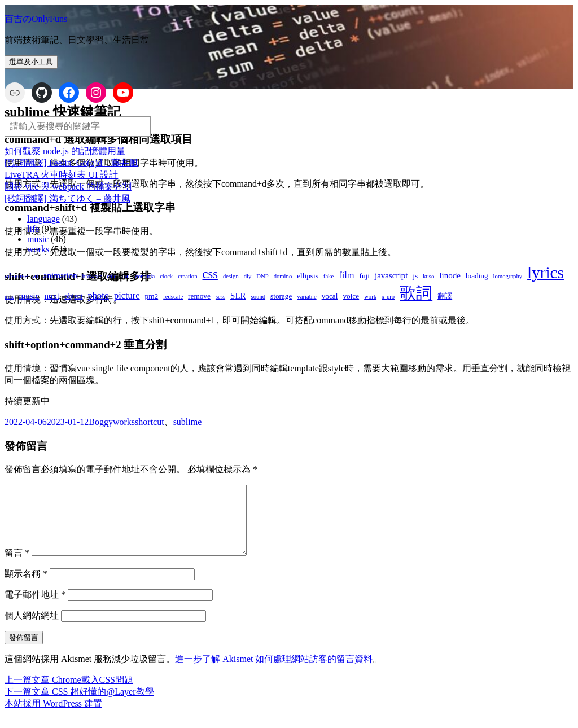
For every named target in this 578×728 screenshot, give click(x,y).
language (43, 219)
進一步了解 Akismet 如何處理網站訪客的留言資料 (274, 672)
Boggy (101, 422)
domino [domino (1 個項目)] (283, 276)
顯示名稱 (26, 587)
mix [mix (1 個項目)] (9, 297)
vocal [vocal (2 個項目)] (330, 296)
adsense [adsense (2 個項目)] (16, 276)
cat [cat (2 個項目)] (126, 276)
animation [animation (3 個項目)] (60, 275)
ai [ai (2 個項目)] (36, 276)
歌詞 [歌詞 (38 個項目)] (416, 293)
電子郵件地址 (35, 608)
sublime (188, 422)
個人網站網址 (32, 629)
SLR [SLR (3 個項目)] (238, 296)
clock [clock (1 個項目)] (166, 276)
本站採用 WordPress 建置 (53, 717)
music (38, 239)
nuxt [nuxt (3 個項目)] (52, 296)
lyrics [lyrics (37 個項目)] (546, 273)
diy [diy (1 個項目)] (248, 276)
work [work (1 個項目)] (370, 297)
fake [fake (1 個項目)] (329, 276)
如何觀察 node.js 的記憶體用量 (65, 151)
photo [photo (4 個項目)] (98, 295)
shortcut (150, 422)
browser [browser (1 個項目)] (92, 276)
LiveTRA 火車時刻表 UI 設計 (61, 175)
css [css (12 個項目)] (210, 274)
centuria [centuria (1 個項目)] (145, 276)
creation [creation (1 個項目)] (187, 276)
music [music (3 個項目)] (29, 296)
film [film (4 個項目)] (346, 275)
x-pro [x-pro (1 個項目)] (388, 297)
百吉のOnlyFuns (36, 19)
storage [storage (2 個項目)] (281, 296)
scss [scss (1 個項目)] (220, 297)
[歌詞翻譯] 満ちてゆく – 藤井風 (67, 198)
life (33, 229)
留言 (17, 566)
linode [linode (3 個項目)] (450, 275)
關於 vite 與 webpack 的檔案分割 (68, 187)
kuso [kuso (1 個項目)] (428, 276)
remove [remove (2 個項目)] (199, 296)
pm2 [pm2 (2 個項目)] (152, 296)
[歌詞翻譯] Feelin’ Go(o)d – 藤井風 (71, 163)
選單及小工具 (31, 62)
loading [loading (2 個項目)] (477, 276)
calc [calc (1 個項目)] (111, 276)
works (38, 249)
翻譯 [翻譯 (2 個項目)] (445, 296)
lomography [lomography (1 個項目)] (508, 276)
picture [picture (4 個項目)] (127, 295)
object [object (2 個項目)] (73, 296)
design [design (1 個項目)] (231, 276)
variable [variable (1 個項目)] (306, 297)
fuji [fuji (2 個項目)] (365, 276)
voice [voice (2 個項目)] (351, 296)
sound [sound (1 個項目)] (258, 297)
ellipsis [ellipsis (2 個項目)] (308, 276)
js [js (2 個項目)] (415, 276)
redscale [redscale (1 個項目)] (173, 297)
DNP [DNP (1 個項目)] (262, 276)
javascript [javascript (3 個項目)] (391, 275)
